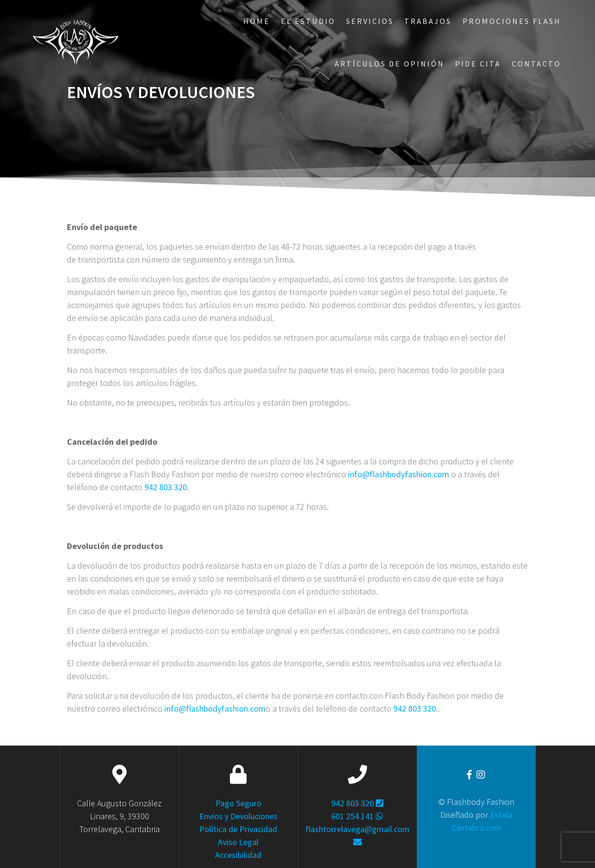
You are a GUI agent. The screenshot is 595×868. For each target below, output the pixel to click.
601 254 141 (357, 816)
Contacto (536, 64)
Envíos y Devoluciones (238, 816)
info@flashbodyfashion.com (399, 474)
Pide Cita (478, 64)
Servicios (370, 21)
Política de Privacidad (238, 829)
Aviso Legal (238, 842)
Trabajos (428, 21)
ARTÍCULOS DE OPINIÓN (389, 64)
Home (257, 21)
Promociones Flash (512, 21)
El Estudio (308, 21)
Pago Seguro (238, 803)
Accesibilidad (238, 855)
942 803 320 (166, 487)
